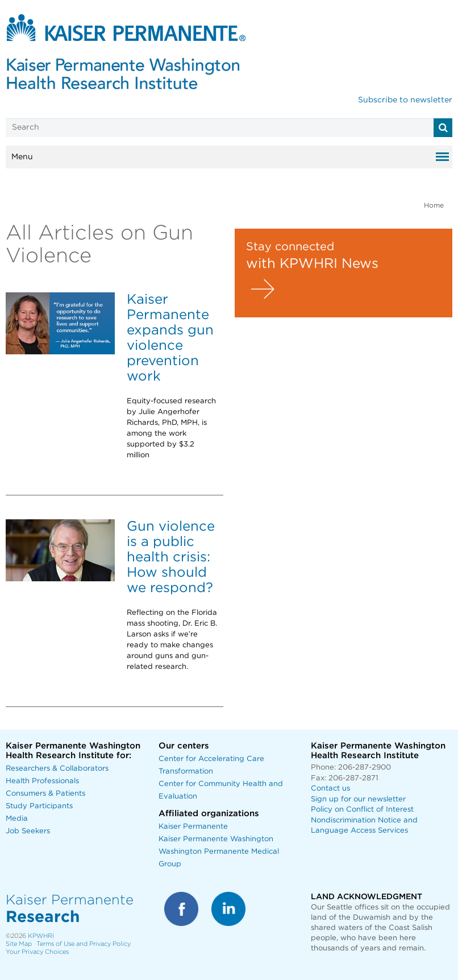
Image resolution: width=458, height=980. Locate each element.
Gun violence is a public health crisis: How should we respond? (171, 557)
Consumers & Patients (45, 794)
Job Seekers (28, 831)
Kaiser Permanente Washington (216, 839)
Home (434, 205)
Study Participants (39, 806)
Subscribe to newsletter (405, 100)
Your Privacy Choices (37, 952)
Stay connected (290, 247)
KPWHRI (41, 936)
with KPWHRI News (312, 264)
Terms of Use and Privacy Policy (84, 944)
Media (17, 819)
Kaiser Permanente (193, 827)
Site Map (19, 944)
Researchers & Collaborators (57, 769)
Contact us (330, 789)
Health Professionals (42, 781)
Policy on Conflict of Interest (362, 810)
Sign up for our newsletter (358, 799)
